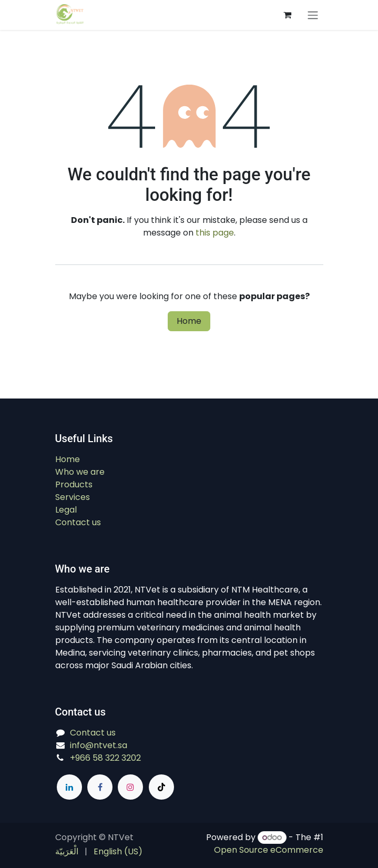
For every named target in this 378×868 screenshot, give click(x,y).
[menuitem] (67, 852)
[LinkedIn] (69, 787)
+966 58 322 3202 (105, 758)
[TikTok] (161, 787)
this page (215, 233)
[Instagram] (130, 787)
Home (189, 321)
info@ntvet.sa (99, 745)
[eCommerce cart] (288, 15)
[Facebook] (100, 787)
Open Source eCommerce (269, 850)
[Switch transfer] (313, 15)
